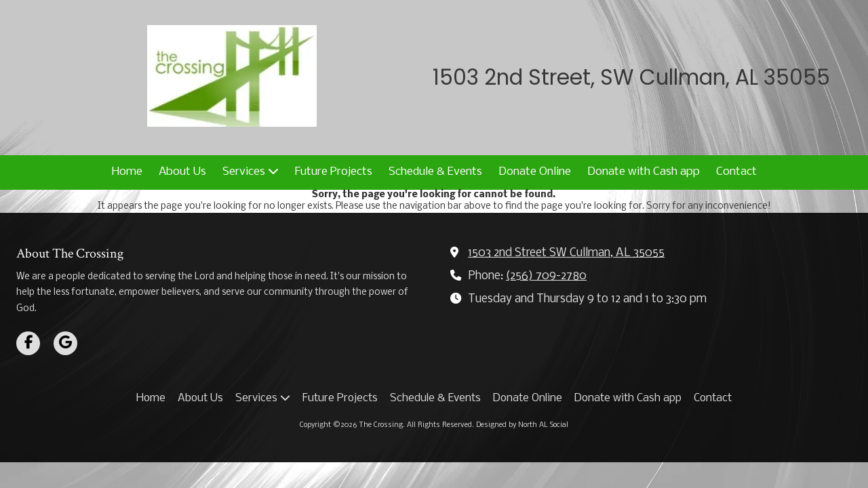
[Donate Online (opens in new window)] (535, 172)
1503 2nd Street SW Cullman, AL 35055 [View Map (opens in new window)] (566, 253)
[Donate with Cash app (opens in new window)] (644, 172)
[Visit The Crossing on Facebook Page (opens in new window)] (28, 343)
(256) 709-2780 (546, 276)
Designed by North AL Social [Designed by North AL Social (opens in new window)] (522, 425)
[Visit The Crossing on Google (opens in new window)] (65, 343)
